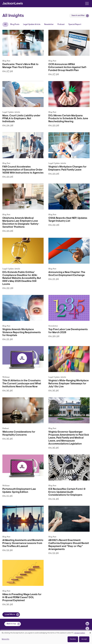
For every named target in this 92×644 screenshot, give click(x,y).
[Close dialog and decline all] (90, 632)
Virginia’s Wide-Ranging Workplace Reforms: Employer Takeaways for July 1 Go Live (69, 384)
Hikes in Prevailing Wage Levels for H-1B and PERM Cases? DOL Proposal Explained (22, 598)
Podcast (61, 24)
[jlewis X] (87, 628)
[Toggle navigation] (87, 3)
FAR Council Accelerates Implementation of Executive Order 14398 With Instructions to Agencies (23, 170)
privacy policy (80, 633)
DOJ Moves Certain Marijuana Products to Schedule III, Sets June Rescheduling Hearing (68, 119)
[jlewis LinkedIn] (87, 624)
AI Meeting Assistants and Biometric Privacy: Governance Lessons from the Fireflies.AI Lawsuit (23, 543)
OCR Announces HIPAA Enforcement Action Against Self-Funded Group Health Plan (68, 67)
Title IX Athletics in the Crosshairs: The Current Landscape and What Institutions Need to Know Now (22, 384)
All (5, 24)
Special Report (75, 24)
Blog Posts (15, 24)
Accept (84, 639)
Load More (10, 615)
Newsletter (49, 24)
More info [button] (6, 639)
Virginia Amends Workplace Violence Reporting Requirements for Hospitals (22, 333)
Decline (73, 639)
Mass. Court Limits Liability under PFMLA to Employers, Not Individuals (21, 119)
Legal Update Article (32, 24)
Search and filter (78, 16)
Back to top (11, 624)
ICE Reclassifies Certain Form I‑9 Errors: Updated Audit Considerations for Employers (67, 492)
